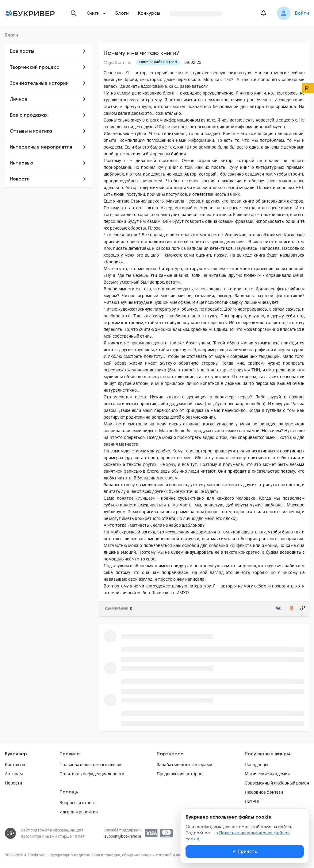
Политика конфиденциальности (92, 774)
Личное (48, 99)
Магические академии (267, 774)
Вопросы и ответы (78, 803)
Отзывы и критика (48, 131)
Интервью (48, 163)
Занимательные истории (48, 83)
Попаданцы (257, 765)
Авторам (14, 774)
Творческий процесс (48, 67)
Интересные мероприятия (48, 147)
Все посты (48, 51)
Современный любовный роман (277, 783)
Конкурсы (149, 13)
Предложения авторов (180, 774)
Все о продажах (48, 115)
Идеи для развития (79, 812)
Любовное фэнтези (264, 792)
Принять (245, 851)
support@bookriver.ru (123, 836)
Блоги (122, 13)
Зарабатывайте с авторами (184, 765)
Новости (48, 179)
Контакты (15, 765)
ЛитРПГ (253, 801)
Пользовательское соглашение (91, 765)
